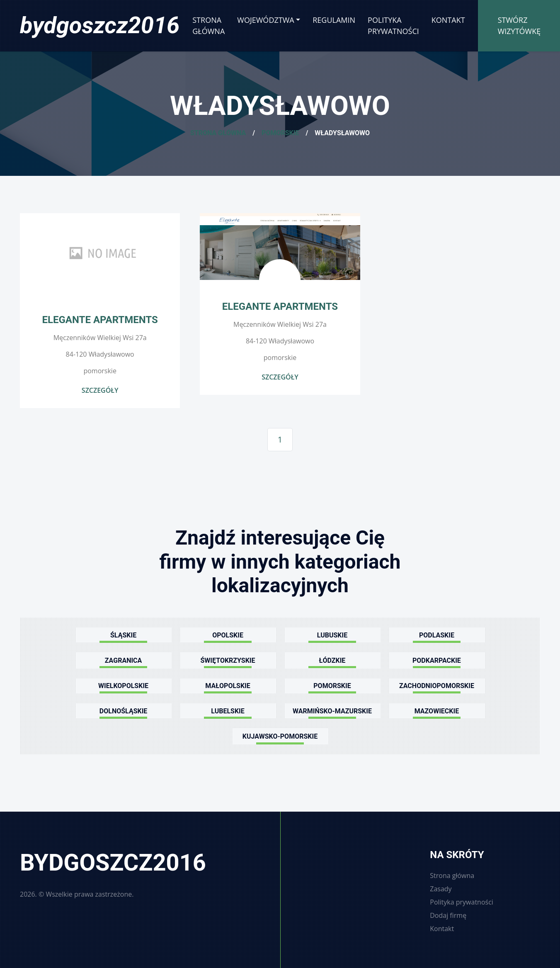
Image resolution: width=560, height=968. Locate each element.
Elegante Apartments (100, 320)
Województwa (265, 20)
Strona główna (208, 26)
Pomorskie (280, 133)
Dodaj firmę (448, 915)
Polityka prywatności (393, 26)
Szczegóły (100, 390)
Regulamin (334, 20)
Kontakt (448, 20)
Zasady (441, 889)
